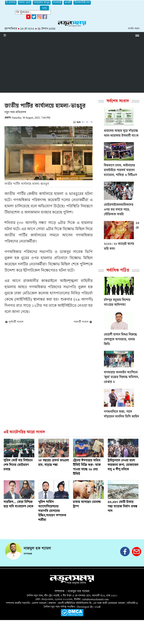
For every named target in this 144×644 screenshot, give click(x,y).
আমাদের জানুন (42, 3)
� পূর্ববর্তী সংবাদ (14, 322)
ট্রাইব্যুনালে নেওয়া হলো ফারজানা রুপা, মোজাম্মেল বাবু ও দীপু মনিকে (123, 465)
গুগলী (68, 3)
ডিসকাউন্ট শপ (82, 3)
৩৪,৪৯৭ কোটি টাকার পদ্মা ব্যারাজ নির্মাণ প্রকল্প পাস (122, 507)
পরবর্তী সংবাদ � (83, 322)
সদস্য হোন (25, 3)
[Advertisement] (72, 66)
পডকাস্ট (57, 3)
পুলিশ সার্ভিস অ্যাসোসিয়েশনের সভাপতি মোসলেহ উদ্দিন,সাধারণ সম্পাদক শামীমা (52, 511)
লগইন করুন (134, 29)
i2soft (98, 607)
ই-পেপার (11, 3)
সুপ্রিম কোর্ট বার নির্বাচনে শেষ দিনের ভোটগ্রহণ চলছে (18, 465)
